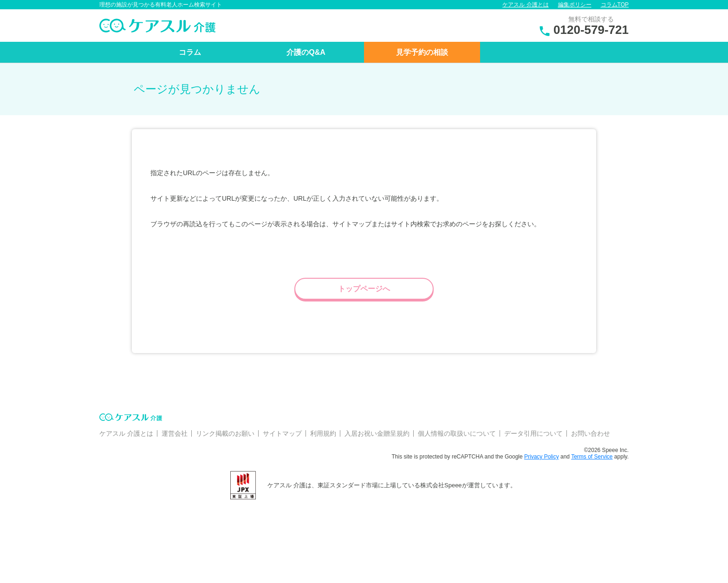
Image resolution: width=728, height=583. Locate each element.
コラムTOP (615, 5)
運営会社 (175, 433)
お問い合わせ (591, 433)
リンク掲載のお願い (225, 433)
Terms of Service (592, 457)
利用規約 (323, 433)
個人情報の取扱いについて (457, 433)
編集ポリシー (575, 5)
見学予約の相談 (422, 52)
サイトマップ (282, 433)
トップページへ (364, 289)
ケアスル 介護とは (525, 5)
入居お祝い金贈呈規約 (377, 433)
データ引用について (533, 433)
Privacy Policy (542, 457)
